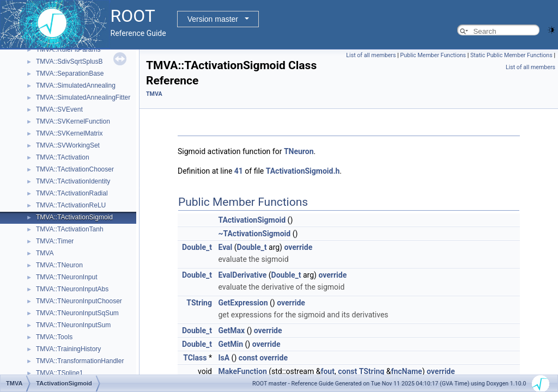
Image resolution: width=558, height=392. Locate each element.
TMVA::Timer (55, 241)
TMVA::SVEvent (59, 109)
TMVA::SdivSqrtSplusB (69, 62)
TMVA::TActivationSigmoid (74, 217)
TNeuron (299, 151)
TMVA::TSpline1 (59, 373)
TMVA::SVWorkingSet (68, 145)
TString (199, 303)
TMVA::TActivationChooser (75, 169)
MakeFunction (242, 371)
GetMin (231, 344)
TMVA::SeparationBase (70, 73)
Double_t (197, 247)
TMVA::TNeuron (59, 265)
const (248, 358)
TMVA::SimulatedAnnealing (76, 85)
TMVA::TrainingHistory (68, 349)
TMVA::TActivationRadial (72, 193)
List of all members (371, 55)
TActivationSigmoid (252, 220)
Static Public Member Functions (511, 55)
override (298, 247)
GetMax (231, 330)
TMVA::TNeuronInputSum (73, 325)
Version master (213, 19)
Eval (225, 247)
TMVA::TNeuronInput (67, 277)
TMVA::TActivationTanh (70, 229)
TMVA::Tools (54, 337)
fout (327, 371)
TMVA (45, 253)
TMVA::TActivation (63, 157)
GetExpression (243, 303)
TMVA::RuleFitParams (68, 50)
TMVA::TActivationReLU (71, 205)
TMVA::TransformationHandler (80, 361)
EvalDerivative (242, 275)
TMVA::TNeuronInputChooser (79, 301)
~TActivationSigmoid (254, 234)
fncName (406, 371)
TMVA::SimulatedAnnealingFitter (83, 97)
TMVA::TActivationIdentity (73, 181)
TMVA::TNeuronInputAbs (72, 289)
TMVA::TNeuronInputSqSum (77, 313)
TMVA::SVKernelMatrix (69, 133)
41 (239, 171)
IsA (224, 358)
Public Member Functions (433, 55)
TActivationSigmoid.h (303, 171)
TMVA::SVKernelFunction (73, 121)
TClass (195, 358)
